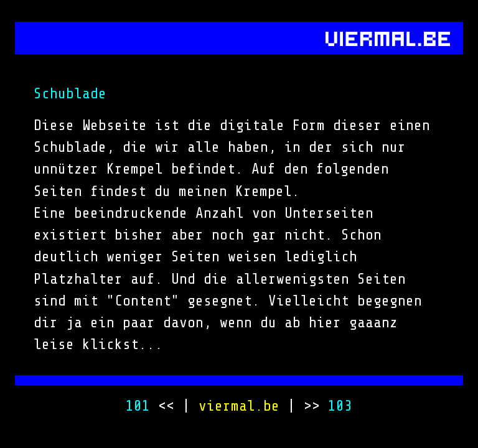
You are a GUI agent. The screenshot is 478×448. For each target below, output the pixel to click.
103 (340, 406)
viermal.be (239, 406)
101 (138, 406)
